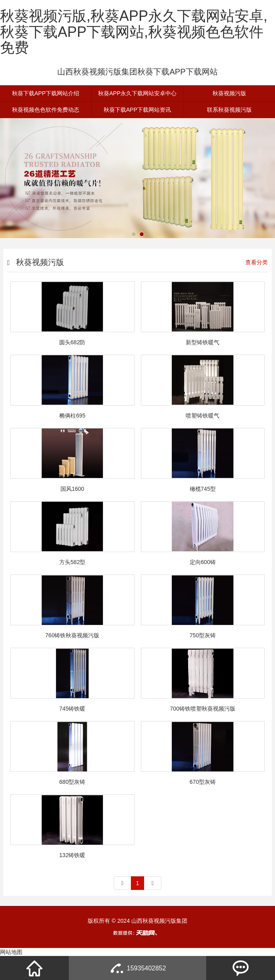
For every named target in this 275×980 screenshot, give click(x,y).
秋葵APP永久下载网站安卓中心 (137, 93)
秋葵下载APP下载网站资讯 (137, 110)
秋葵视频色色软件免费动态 (46, 110)
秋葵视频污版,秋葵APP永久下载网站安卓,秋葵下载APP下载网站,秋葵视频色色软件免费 (134, 32)
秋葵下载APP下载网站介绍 (46, 93)
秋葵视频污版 (229, 93)
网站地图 (11, 952)
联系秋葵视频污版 (229, 110)
